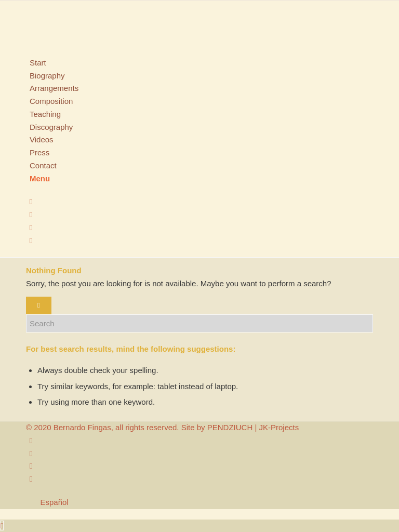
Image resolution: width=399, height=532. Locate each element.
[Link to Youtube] (31, 227)
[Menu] (40, 178)
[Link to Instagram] (31, 201)
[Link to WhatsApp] (31, 240)
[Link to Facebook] (31, 214)
